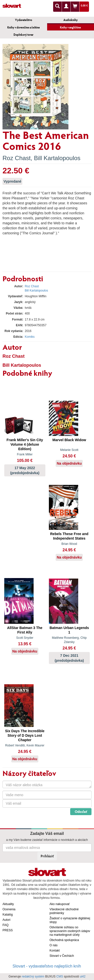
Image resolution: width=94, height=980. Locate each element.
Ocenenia (9, 909)
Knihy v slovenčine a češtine (24, 27)
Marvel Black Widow (69, 440)
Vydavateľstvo (24, 20)
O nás (54, 945)
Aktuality (8, 904)
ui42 (83, 977)
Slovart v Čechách (62, 956)
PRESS (8, 930)
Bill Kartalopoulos (57, 158)
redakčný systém (33, 977)
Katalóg (8, 915)
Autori (6, 920)
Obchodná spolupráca (64, 940)
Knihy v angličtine (70, 27)
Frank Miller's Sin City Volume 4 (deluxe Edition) (25, 444)
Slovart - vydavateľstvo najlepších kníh (47, 966)
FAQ (6, 925)
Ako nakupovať (60, 904)
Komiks (30, 337)
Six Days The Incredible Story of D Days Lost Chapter (25, 735)
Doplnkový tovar (23, 35)
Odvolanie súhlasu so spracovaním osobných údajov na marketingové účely (70, 931)
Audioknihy (71, 20)
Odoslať (81, 812)
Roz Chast (17, 158)
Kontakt (55, 951)
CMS (60, 977)
